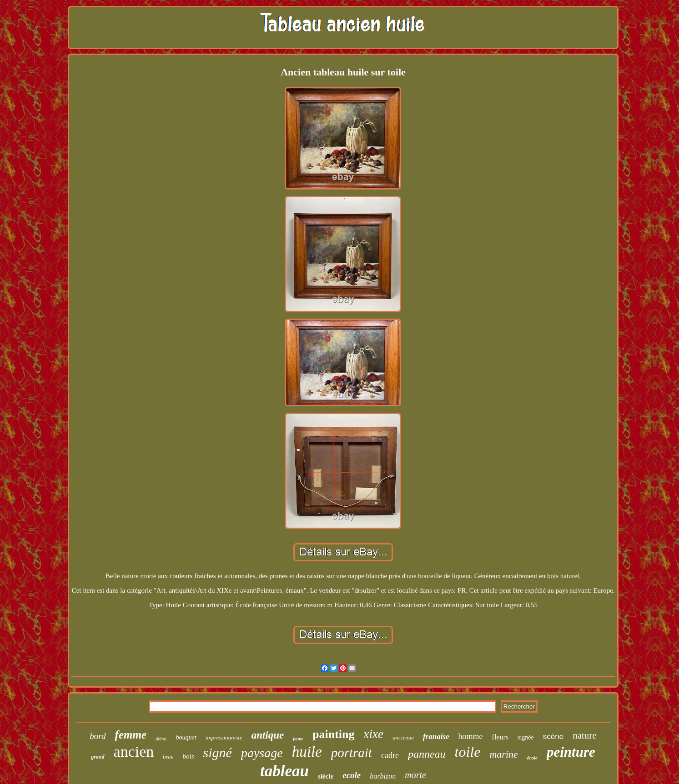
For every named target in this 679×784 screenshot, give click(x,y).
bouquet (186, 737)
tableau (284, 771)
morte (415, 775)
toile (468, 752)
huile (307, 752)
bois (189, 756)
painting (334, 734)
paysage (262, 753)
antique (268, 735)
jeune (298, 739)
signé (218, 752)
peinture (571, 752)
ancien (134, 752)
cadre (390, 755)
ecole (352, 775)
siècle (326, 776)
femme (131, 735)
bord (98, 736)
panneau (427, 754)
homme (471, 736)
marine (503, 754)
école (532, 758)
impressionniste (224, 737)
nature (584, 735)
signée (526, 737)
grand (98, 757)
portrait (352, 753)
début (161, 739)
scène (553, 737)
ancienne (403, 737)
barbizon (383, 776)
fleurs (500, 737)
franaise (436, 737)
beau (168, 757)
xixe (374, 734)
